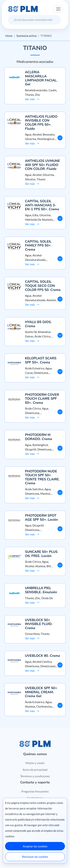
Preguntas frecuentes (35, 791)
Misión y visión (35, 763)
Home (9, 36)
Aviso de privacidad (35, 770)
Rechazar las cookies (35, 857)
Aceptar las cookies (35, 846)
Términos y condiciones (35, 776)
